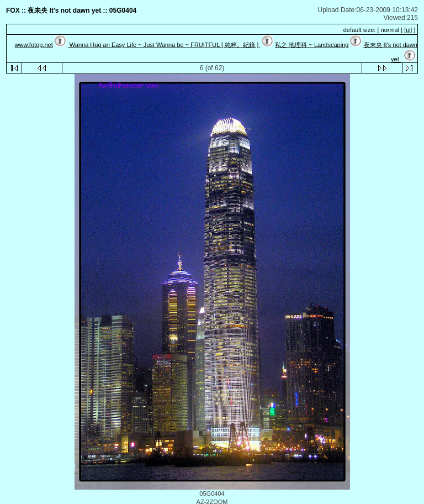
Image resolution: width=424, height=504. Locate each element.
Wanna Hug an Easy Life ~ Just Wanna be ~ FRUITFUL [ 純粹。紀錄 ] (164, 45)
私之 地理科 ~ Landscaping (312, 45)
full (408, 30)
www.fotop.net (34, 45)
